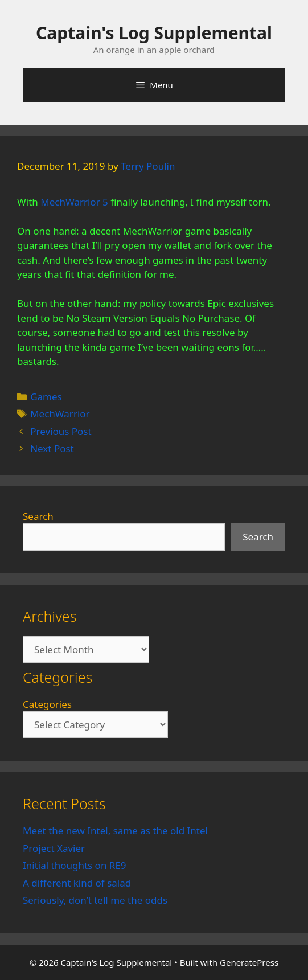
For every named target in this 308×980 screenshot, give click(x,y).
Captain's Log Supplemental (154, 33)
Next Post (52, 448)
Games (46, 397)
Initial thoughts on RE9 (75, 865)
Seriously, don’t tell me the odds (95, 900)
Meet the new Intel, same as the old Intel (115, 831)
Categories (47, 704)
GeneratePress (249, 962)
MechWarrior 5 (74, 202)
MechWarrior (60, 414)
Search (38, 516)
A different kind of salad (77, 883)
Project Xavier (54, 848)
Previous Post (61, 431)
